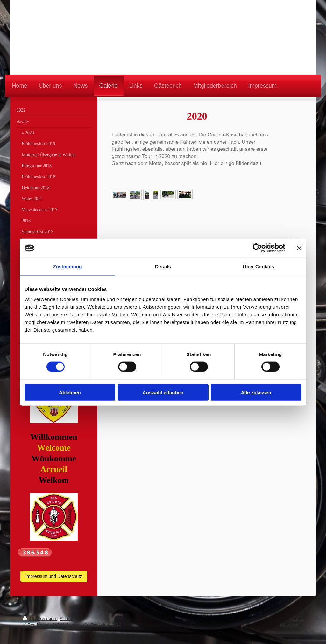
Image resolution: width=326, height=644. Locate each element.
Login (298, 619)
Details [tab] (163, 266)
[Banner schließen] (299, 248)
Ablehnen (70, 392)
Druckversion (40, 619)
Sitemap (68, 619)
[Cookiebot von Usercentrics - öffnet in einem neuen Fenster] (257, 248)
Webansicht (291, 625)
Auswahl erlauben (163, 392)
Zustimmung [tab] (68, 266)
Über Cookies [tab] (259, 266)
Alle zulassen (256, 392)
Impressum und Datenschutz (54, 576)
